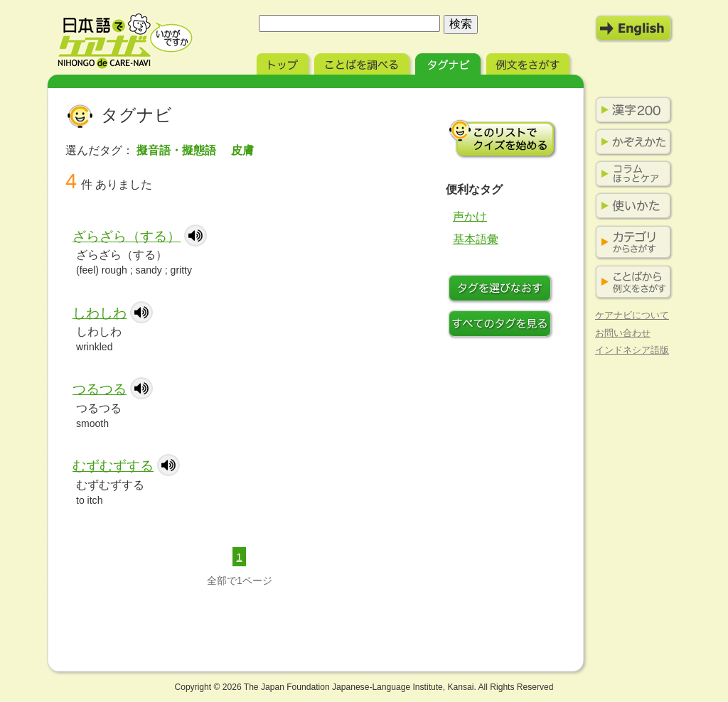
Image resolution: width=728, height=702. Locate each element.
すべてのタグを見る (503, 325)
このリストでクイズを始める (503, 139)
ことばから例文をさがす (631, 282)
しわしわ (100, 313)
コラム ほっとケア (631, 174)
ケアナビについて (632, 315)
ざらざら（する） (127, 236)
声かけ (470, 216)
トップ (284, 62)
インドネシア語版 (632, 350)
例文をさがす (529, 62)
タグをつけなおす (503, 290)
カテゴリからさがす (631, 243)
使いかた (631, 206)
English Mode (634, 28)
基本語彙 (476, 239)
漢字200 (631, 110)
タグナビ (449, 62)
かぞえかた (631, 142)
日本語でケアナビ (125, 41)
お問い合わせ (623, 333)
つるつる (100, 389)
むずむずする (113, 466)
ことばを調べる (363, 62)
